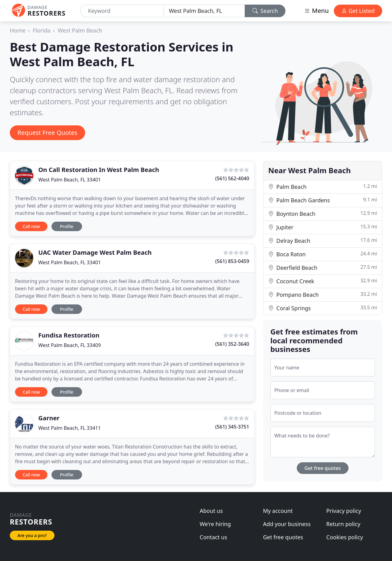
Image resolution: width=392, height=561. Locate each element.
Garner (49, 418)
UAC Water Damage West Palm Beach (95, 252)
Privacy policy (344, 511)
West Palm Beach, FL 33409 (70, 345)
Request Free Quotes (47, 133)
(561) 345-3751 (232, 427)
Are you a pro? (32, 535)
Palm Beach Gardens (323, 200)
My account (278, 511)
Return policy (343, 524)
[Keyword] (122, 11)
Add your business (287, 524)
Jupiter (323, 227)
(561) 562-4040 (232, 178)
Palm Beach (323, 187)
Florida (42, 30)
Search (265, 11)
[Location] (204, 11)
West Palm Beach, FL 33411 (70, 428)
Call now (31, 226)
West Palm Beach (80, 30)
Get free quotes (323, 468)
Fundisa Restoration (69, 335)
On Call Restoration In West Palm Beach (99, 170)
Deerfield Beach (323, 267)
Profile (67, 226)
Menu (316, 11)
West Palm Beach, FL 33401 (70, 180)
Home (18, 30)
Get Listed (358, 11)
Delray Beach (323, 240)
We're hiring (215, 524)
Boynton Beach (323, 214)
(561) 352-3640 (232, 344)
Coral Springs (323, 308)
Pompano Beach (323, 294)
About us (211, 511)
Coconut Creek (323, 281)
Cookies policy (345, 537)
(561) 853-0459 (232, 261)
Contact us (213, 537)
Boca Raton (323, 254)
